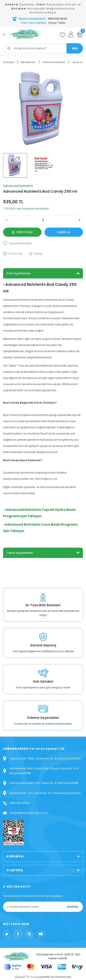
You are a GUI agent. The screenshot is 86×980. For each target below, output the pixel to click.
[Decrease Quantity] (7, 220)
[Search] (43, 48)
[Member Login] (71, 34)
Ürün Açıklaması (18, 273)
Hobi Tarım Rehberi (34, 23)
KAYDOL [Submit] (73, 907)
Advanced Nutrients (18, 186)
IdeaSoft (20, 977)
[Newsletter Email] (43, 907)
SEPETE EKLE (22, 232)
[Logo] (26, 34)
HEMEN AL (64, 232)
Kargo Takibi (57, 23)
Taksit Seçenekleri (20, 553)
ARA (75, 48)
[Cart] (80, 34)
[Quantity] (43, 220)
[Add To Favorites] (43, 243)
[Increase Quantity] (79, 220)
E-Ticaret (34, 977)
